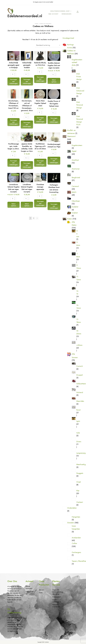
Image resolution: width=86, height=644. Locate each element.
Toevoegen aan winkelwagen (14, 82)
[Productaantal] (13, 75)
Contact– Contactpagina (57, 601)
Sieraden (42, 590)
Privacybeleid (56, 597)
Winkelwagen (67, 16)
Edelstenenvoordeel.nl (26, 16)
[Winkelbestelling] (48, 46)
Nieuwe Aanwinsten (29, 587)
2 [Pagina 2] (34, 218)
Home (36, 24)
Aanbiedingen (30, 591)
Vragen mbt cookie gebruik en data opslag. (58, 592)
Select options (54, 81)
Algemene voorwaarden (56, 606)
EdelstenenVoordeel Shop (60, 10)
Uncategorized (68, 38)
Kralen (41, 593)
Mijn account (67, 13)
